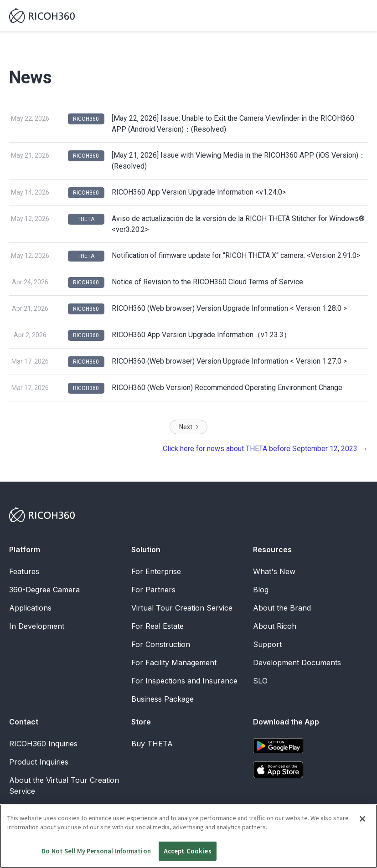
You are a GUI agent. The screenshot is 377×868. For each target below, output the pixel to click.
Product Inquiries (39, 762)
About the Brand (282, 608)
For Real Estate (158, 626)
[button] (360, 15)
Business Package (163, 699)
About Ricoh (275, 626)
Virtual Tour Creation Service (182, 608)
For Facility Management (174, 663)
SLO (260, 681)
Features (24, 571)
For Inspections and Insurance (184, 681)
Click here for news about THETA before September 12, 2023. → (265, 449)
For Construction (161, 644)
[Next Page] (188, 427)
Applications (30, 608)
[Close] (362, 840)
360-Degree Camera (44, 590)
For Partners (153, 590)
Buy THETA (152, 744)
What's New (274, 571)
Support (267, 644)
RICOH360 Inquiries (43, 744)
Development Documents (297, 663)
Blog (261, 590)
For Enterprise (156, 571)
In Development (37, 626)
